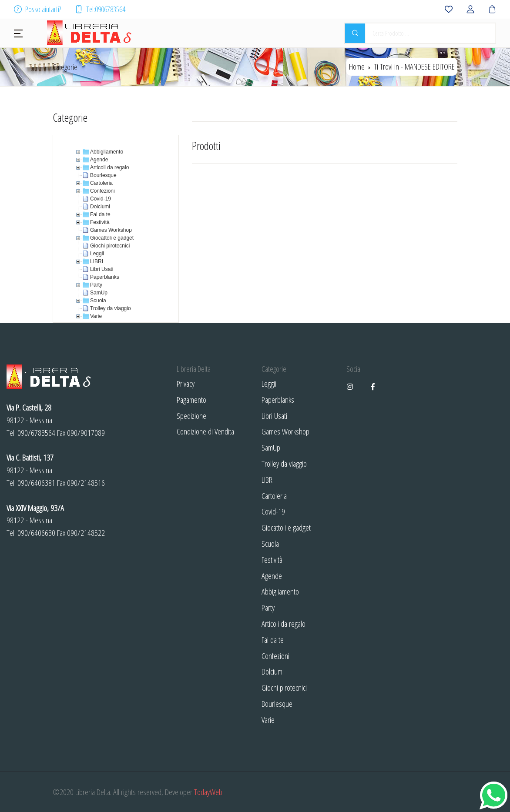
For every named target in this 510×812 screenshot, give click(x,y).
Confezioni (275, 656)
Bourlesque (277, 703)
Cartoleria (274, 496)
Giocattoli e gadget (286, 527)
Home (357, 66)
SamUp (271, 447)
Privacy (186, 383)
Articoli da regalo (284, 623)
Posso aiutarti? (37, 9)
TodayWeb (208, 792)
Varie (268, 720)
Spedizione (191, 416)
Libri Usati (274, 416)
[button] (18, 33)
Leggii (269, 383)
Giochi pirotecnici (284, 687)
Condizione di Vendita (205, 431)
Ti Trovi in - (414, 66)
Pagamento (191, 399)
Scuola (270, 543)
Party (268, 607)
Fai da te (273, 640)
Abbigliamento (280, 591)
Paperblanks (278, 399)
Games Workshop (285, 431)
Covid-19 (273, 511)
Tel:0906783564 (100, 9)
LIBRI (268, 480)
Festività (272, 560)
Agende (272, 576)
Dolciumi (273, 671)
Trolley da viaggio (284, 463)
